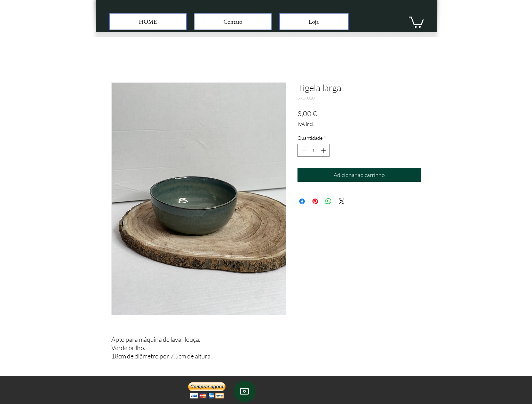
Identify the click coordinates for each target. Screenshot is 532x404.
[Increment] (324, 150)
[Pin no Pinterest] (315, 201)
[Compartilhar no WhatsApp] (328, 201)
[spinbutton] (313, 150)
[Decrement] (303, 150)
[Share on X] (342, 201)
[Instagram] (245, 391)
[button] (416, 22)
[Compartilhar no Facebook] (302, 201)
